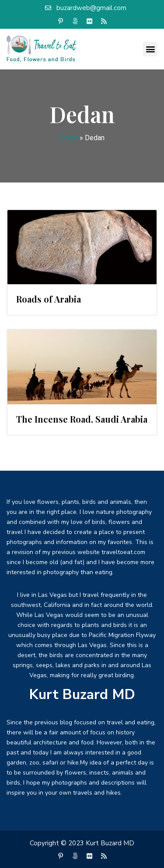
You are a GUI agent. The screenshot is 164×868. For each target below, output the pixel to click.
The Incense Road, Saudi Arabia (82, 419)
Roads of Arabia (49, 299)
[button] (150, 49)
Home (69, 138)
